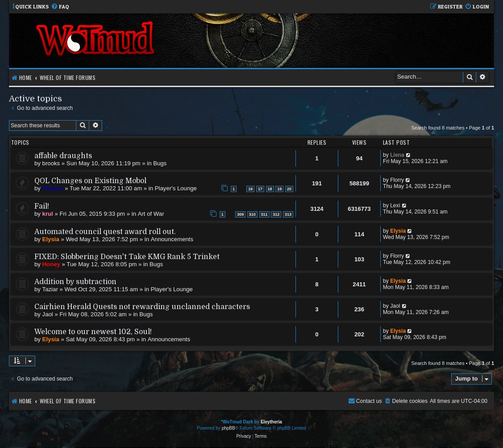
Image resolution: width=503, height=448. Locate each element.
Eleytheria (271, 422)
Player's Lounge (176, 188)
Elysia (51, 239)
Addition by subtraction (75, 282)
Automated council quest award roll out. (105, 232)
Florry (397, 180)
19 (279, 189)
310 (252, 214)
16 (250, 189)
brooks (51, 163)
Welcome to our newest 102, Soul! (93, 332)
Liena (397, 155)
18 (270, 189)
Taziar (50, 289)
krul (48, 214)
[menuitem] (60, 7)
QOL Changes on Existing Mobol (90, 181)
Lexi (395, 205)
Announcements (172, 239)
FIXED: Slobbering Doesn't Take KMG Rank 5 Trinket (127, 257)
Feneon (53, 188)
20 (289, 189)
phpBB (229, 428)
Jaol (48, 314)
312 (276, 214)
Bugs (160, 163)
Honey (51, 264)
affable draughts (63, 156)
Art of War (151, 214)
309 (240, 214)
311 (264, 214)
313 (288, 214)
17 (260, 189)
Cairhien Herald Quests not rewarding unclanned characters (142, 307)
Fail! (42, 206)
